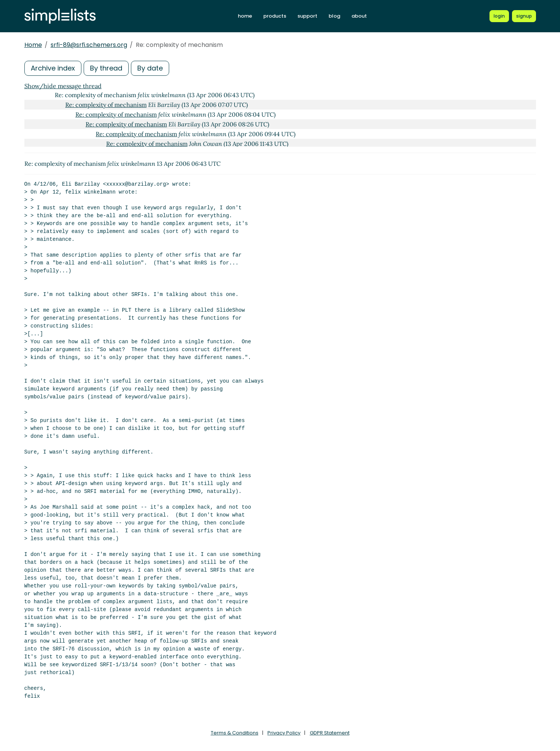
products (275, 16)
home (245, 16)
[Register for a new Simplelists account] (524, 16)
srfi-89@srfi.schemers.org (89, 45)
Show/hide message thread (63, 86)
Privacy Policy (284, 733)
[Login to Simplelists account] (499, 16)
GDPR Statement (330, 733)
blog (334, 16)
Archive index (53, 68)
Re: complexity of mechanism (106, 105)
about (359, 16)
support (307, 16)
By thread (106, 68)
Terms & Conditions (235, 733)
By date (150, 68)
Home (33, 45)
